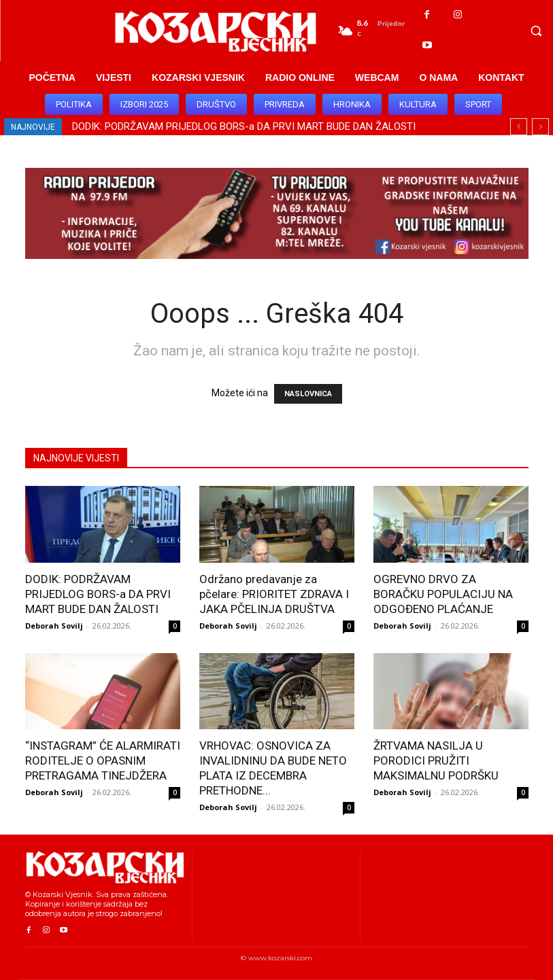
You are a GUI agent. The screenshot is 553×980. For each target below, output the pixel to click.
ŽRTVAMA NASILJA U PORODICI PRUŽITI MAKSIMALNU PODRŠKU (436, 760)
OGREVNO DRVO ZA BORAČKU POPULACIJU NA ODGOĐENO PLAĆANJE (443, 594)
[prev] (519, 127)
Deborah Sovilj (54, 626)
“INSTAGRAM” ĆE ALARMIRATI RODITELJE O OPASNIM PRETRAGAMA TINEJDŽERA (103, 760)
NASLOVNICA (308, 394)
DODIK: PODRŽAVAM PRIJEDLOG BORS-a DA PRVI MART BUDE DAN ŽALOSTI (244, 126)
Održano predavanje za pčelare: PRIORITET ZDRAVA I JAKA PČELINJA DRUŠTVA (274, 594)
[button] (536, 31)
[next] (540, 127)
